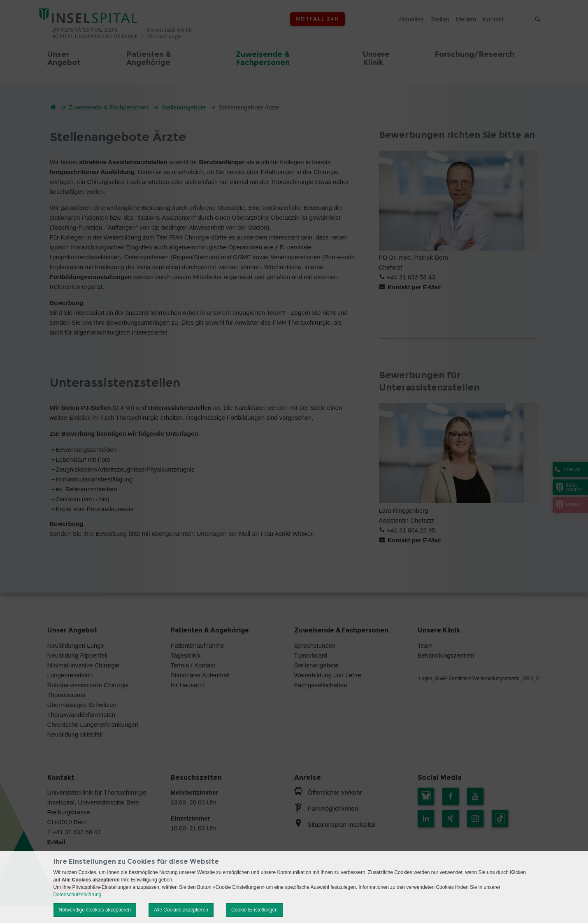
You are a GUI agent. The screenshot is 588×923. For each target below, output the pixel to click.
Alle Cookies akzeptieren (181, 910)
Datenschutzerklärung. (78, 895)
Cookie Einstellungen (254, 910)
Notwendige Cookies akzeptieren (95, 910)
